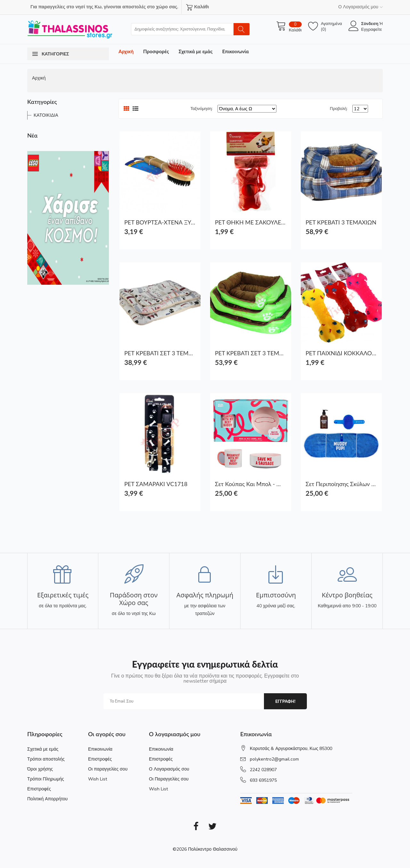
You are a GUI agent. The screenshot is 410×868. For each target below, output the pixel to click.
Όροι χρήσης (40, 769)
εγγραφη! (285, 701)
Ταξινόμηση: (202, 109)
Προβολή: (339, 109)
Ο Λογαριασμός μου (361, 7)
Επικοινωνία (236, 51)
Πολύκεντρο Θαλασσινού (213, 849)
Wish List (98, 779)
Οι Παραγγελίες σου (169, 779)
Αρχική (126, 51)
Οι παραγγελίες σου (108, 769)
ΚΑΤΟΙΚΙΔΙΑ (46, 115)
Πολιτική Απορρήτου (47, 799)
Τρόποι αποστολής (46, 759)
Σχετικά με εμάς (195, 51)
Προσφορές (156, 51)
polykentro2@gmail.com (274, 759)
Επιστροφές (39, 789)
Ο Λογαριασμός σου (169, 769)
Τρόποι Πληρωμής (46, 779)
